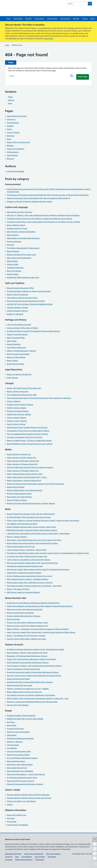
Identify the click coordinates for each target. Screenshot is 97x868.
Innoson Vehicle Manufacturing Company (24, 616)
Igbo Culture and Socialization (19, 258)
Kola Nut (10, 245)
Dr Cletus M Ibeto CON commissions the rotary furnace (29, 517)
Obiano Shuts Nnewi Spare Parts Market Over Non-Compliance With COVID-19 (39, 198)
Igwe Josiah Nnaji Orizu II (17, 768)
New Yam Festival (14, 271)
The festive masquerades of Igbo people (23, 248)
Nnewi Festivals (13, 251)
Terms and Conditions (16, 149)
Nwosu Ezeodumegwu (16, 761)
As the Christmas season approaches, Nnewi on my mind (29, 576)
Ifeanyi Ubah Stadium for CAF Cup (21, 547)
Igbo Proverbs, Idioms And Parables (21, 232)
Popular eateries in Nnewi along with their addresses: (28, 795)
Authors (11, 100)
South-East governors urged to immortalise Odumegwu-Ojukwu (33, 672)
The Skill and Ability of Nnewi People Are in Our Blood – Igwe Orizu (34, 586)
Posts (10, 103)
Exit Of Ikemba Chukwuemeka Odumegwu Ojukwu (28, 663)
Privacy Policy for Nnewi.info (18, 142)
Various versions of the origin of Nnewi (23, 328)
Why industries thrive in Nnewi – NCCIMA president (28, 579)
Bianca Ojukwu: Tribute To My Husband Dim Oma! (27, 653)
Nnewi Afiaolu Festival (16, 225)
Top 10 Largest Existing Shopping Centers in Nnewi (27, 434)
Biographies (52, 857)
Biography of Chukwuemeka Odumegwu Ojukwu (27, 656)
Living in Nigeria (13, 401)
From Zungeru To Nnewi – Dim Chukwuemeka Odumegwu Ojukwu (34, 666)
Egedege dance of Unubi (17, 228)
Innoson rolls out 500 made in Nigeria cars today (26, 639)
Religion (10, 146)
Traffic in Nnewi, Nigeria (17, 408)
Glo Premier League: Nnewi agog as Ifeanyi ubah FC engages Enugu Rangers (38, 570)
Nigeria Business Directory (24, 860)
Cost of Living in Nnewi (16, 424)
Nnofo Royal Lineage (15, 364)
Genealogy (9, 860)
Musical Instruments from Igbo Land (21, 255)
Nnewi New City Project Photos (19, 497)
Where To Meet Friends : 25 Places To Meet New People (29, 441)
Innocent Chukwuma (15, 729)
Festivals (85, 19)
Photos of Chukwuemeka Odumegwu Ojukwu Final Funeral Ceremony (35, 484)
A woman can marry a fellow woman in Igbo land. (27, 556)
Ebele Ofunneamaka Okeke (18, 755)
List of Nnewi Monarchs (16, 348)
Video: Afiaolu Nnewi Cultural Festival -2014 (25, 474)
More (93, 19)
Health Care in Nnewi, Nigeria (19, 414)
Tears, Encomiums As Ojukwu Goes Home (23, 669)
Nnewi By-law (12, 378)
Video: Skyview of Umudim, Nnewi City (23, 471)
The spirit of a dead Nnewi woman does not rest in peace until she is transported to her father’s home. (48, 553)
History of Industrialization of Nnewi (21, 351)
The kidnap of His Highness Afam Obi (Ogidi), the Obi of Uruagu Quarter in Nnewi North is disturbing (48, 195)
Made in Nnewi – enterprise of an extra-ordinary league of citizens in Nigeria (38, 629)
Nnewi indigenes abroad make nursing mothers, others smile (31, 527)
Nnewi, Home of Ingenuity (18, 392)
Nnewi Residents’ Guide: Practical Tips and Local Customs (30, 444)
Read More (49, 39)
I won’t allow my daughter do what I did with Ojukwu (29, 560)
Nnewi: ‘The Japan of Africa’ (18, 589)
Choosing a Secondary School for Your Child (25, 437)
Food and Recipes (14, 242)
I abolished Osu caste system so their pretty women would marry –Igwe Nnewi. (38, 534)
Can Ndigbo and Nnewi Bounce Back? (22, 524)
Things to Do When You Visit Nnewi (21, 801)
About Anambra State (16, 338)
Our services (12, 822)
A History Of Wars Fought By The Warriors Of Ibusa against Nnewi (33, 331)
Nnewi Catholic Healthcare (18, 295)
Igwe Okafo (12, 725)
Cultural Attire (13, 264)
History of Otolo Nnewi (16, 357)
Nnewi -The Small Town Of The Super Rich (24, 388)
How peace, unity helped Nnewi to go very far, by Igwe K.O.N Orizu (34, 540)
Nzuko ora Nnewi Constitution (19, 374)
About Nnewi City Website (18, 825)
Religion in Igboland (15, 314)
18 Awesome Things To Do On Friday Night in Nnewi (28, 431)
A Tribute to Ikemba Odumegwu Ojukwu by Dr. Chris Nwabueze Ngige (35, 649)
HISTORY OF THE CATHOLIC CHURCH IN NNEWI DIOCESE (30, 304)
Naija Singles (40, 860)
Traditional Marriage (15, 268)
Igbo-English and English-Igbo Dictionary (23, 238)
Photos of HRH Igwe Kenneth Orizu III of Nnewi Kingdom (30, 467)
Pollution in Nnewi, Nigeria (18, 411)
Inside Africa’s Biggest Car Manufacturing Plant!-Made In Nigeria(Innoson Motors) (40, 606)
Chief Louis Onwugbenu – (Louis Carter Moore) (26, 774)
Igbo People (12, 341)
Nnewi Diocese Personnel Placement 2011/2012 (26, 301)
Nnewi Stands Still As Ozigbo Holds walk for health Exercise (31, 514)
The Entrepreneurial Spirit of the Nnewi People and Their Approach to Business (39, 398)
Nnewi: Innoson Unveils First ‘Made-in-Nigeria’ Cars (27, 626)
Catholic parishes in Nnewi (17, 308)
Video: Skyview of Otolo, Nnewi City (21, 458)
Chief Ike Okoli (13, 745)
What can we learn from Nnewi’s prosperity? (25, 609)
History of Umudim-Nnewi (17, 334)
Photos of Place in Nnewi (17, 500)
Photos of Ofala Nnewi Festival (19, 494)
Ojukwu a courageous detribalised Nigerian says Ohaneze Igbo (32, 702)
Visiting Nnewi (39, 19)
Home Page (83, 77)
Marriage (76, 19)
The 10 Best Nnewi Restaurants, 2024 (22, 395)
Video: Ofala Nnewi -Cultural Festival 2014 (24, 481)
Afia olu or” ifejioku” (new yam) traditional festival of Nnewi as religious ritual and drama (43, 215)
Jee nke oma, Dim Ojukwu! (18, 705)
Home (9, 19)
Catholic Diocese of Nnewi (17, 311)
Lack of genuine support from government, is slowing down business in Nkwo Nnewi (41, 632)
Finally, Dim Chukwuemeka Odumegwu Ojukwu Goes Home (31, 659)
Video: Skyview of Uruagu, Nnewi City (22, 464)
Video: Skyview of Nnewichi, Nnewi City (23, 461)
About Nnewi (18, 19)
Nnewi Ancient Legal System (18, 354)
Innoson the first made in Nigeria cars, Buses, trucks (27, 623)
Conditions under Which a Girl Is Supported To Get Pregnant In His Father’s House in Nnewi (44, 222)
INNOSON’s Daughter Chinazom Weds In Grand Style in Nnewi (32, 530)
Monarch (28, 19)
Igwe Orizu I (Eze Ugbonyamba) (20, 765)
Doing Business (65, 19)
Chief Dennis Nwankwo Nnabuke (20, 738)
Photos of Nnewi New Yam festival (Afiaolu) (25, 490)
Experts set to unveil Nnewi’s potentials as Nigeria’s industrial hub (33, 603)
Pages (10, 97)
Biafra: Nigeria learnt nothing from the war (24, 692)
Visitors (10, 805)
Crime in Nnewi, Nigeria (16, 418)
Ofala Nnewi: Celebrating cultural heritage (24, 573)
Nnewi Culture (13, 274)
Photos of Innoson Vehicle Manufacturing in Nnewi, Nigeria (31, 503)
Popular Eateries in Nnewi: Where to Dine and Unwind (29, 798)
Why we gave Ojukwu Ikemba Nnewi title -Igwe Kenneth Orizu (32, 563)
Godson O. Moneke (15, 742)
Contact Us (11, 119)
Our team (11, 818)
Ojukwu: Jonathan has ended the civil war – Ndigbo (28, 689)
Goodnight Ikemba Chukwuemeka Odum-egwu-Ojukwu (30, 682)
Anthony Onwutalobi (16, 171)
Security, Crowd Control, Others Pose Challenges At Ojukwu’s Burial (34, 676)
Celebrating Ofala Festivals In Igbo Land (23, 278)
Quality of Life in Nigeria (17, 421)
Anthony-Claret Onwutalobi (18, 732)
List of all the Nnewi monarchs (19, 325)
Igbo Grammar (13, 235)
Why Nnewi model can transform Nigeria (23, 592)
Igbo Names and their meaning (19, 212)
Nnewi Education (14, 344)
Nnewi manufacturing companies (20, 613)
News (9, 139)
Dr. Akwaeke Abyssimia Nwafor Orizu (22, 778)
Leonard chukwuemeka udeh (19, 751)
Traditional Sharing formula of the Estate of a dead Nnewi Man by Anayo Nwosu (40, 219)
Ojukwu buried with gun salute (19, 685)
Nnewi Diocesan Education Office (20, 288)
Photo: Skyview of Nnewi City (19, 454)
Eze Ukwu (11, 722)
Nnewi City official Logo (17, 815)
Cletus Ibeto (12, 735)
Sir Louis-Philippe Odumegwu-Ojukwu (22, 758)
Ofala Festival (12, 261)
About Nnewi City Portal (17, 116)
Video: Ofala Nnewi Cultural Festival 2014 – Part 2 (27, 477)
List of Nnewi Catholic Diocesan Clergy (22, 298)
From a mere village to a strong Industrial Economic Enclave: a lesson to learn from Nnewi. (43, 521)
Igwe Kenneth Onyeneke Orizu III (20, 781)
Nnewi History (13, 361)
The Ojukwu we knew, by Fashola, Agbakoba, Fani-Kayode (31, 695)
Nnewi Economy (13, 619)
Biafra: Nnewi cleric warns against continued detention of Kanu (32, 543)
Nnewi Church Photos (16, 487)
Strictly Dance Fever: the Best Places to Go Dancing (27, 428)
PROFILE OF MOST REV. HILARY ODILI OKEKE (25, 719)
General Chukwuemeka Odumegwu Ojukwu (25, 784)
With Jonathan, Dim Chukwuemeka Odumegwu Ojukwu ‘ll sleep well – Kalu (38, 699)
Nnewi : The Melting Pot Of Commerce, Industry (26, 636)
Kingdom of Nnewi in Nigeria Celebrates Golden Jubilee (29, 202)
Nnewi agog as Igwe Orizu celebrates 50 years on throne (30, 583)
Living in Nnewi (52, 19)
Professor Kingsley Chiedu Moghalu (21, 716)
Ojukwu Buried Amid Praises (18, 679)
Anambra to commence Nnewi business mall (25, 566)
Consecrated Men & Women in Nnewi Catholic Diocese (29, 291)
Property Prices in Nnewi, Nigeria (20, 405)
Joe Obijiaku (12, 748)
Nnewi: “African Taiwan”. (17, 537)
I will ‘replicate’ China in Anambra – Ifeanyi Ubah (27, 550)
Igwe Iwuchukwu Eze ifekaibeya (20, 771)
